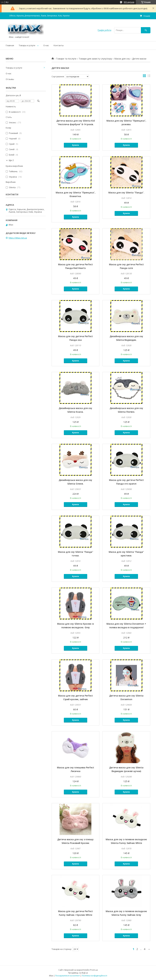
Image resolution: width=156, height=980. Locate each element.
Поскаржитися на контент (67, 976)
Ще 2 (11, 160)
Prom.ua (94, 970)
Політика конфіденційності (94, 976)
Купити (75, 145)
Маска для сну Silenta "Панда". (126, 193)
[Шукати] (146, 30)
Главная (10, 45)
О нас (46, 45)
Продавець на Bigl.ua (78, 973)
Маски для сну (122, 59)
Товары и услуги (27, 45)
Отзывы (10, 79)
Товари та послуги (66, 59)
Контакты (59, 45)
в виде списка (149, 76)
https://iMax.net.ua (18, 238)
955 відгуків (129, 2)
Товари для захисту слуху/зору (95, 59)
